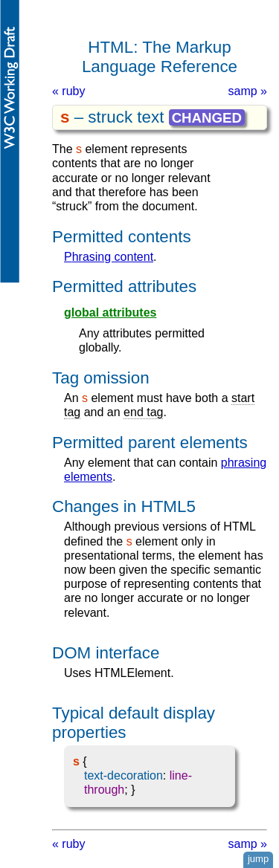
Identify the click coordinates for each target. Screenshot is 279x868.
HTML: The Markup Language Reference (160, 57)
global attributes (110, 312)
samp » (248, 91)
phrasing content (109, 257)
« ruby (68, 91)
